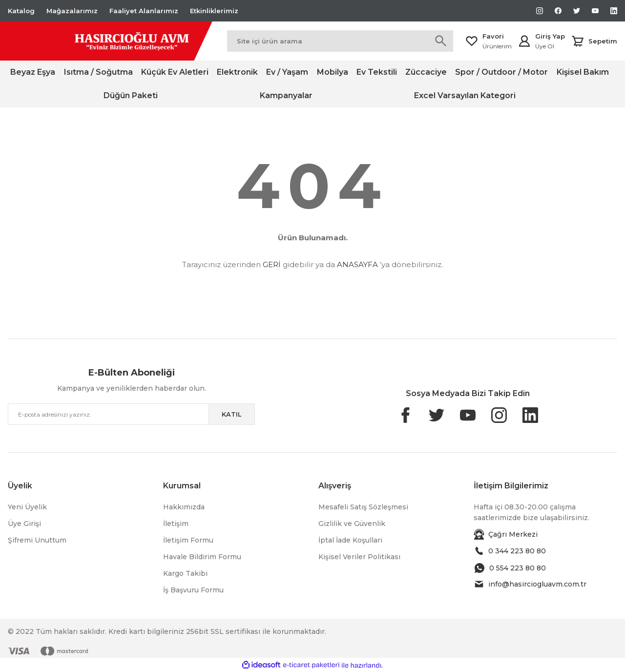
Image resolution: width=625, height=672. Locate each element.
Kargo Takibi (185, 573)
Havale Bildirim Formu (202, 557)
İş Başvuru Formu (193, 590)
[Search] (340, 41)
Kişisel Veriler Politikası (359, 557)
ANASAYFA (357, 264)
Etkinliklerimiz (214, 11)
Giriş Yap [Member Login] (550, 36)
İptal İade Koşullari (350, 540)
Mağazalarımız (72, 11)
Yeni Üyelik (27, 507)
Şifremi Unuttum (37, 540)
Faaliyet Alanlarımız (144, 11)
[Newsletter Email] (131, 414)
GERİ (272, 264)
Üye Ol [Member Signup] (545, 46)
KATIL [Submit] (232, 414)
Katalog (21, 11)
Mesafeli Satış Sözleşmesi (363, 507)
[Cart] (594, 41)
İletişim (176, 524)
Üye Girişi (24, 524)
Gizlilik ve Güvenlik (352, 524)
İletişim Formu (188, 540)
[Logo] (105, 41)
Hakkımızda (184, 507)
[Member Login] (524, 41)
